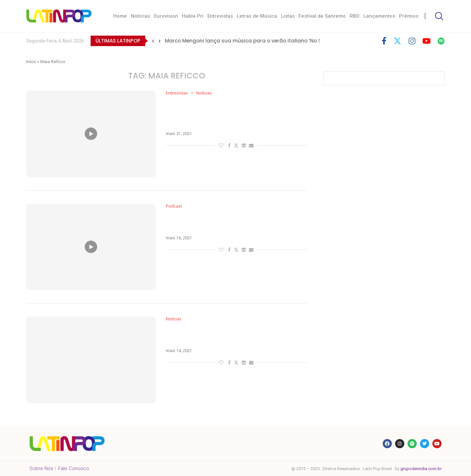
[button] (153, 41)
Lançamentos (379, 16)
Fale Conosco (74, 468)
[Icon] (91, 134)
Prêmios (409, 16)
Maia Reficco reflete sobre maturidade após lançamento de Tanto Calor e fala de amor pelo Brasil (231, 114)
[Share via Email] (251, 145)
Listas (288, 16)
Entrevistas (220, 16)
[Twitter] (397, 41)
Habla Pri (193, 16)
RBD (355, 16)
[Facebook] (384, 41)
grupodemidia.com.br (421, 469)
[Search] (438, 16)
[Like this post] (221, 145)
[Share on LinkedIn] (244, 145)
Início (31, 61)
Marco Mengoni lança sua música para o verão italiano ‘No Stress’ (250, 41)
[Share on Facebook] (229, 145)
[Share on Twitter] (236, 145)
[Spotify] (441, 41)
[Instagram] (412, 41)
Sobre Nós (41, 468)
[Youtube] (427, 41)
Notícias (140, 16)
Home (120, 16)
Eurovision (166, 16)
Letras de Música (257, 16)
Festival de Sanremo (322, 16)
